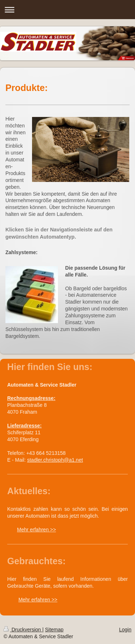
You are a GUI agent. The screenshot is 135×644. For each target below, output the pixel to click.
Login (125, 630)
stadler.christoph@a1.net (55, 460)
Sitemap (54, 630)
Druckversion (23, 630)
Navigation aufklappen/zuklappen (67, 10)
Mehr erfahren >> (36, 530)
